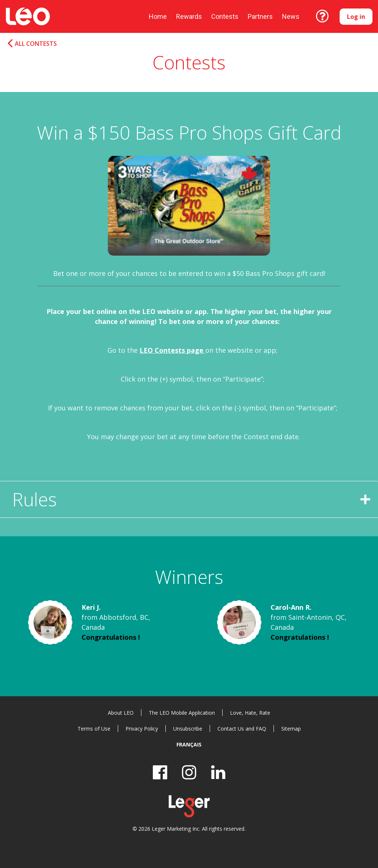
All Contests (36, 44)
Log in (356, 17)
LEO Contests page (172, 350)
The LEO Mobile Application (182, 713)
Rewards (189, 16)
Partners (260, 16)
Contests (225, 16)
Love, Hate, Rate (250, 713)
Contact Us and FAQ (242, 729)
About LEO (121, 713)
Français (189, 744)
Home (158, 16)
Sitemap (291, 729)
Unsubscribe (188, 729)
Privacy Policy (142, 729)
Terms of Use (94, 729)
